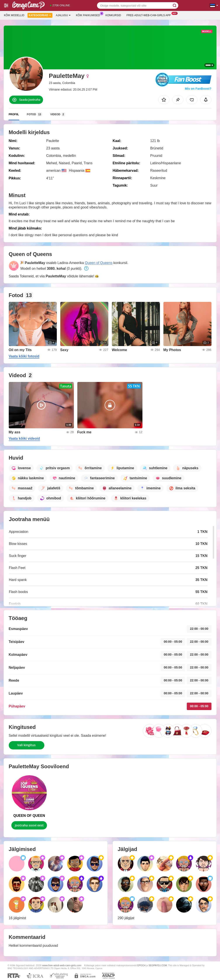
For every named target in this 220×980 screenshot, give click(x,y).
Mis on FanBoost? (198, 89)
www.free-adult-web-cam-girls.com (62, 965)
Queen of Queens (99, 263)
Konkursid (113, 15)
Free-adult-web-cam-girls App (150, 15)
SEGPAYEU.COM (158, 965)
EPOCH (141, 965)
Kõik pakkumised (89, 15)
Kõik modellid (14, 15)
